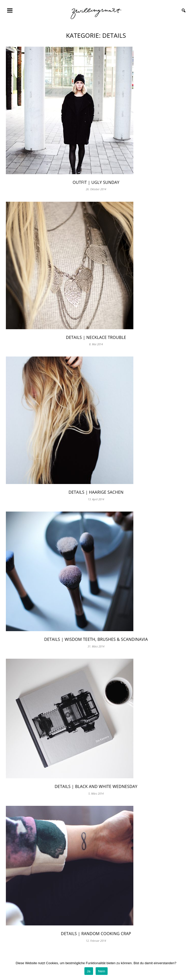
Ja (89, 971)
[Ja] (186, 969)
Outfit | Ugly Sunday (96, 182)
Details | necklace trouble (96, 337)
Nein (102, 971)
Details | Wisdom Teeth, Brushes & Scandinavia (96, 639)
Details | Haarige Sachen (96, 492)
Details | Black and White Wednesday (96, 786)
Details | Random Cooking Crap (96, 934)
